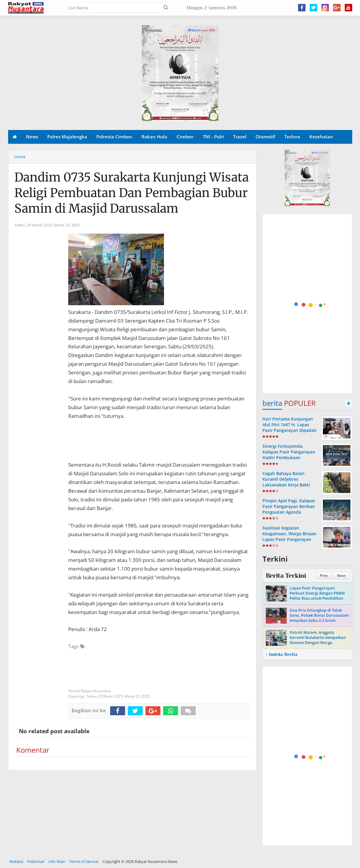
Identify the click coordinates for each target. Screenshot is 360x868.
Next (341, 576)
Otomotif (265, 137)
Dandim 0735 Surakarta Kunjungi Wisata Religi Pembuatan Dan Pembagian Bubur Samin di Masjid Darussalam (132, 193)
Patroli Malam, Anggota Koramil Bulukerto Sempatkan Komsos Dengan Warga (318, 637)
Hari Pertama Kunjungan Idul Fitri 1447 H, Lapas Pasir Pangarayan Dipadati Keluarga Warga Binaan (290, 428)
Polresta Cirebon (114, 137)
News (32, 137)
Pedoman (36, 861)
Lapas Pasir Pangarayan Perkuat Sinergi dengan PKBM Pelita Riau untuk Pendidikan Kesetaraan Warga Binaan (317, 596)
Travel (240, 137)
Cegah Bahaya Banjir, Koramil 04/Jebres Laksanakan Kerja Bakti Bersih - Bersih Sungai (286, 482)
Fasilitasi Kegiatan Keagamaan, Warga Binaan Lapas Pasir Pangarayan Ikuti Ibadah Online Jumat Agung (290, 539)
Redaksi (16, 861)
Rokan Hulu (154, 137)
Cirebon (185, 137)
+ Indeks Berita (282, 654)
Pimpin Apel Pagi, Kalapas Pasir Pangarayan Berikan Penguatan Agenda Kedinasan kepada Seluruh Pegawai (290, 512)
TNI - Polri (213, 137)
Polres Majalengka (67, 137)
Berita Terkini (286, 576)
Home (20, 157)
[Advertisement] (308, 304)
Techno (292, 137)
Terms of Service (84, 861)
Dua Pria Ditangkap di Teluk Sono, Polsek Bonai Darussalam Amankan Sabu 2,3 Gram (319, 615)
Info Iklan (57, 861)
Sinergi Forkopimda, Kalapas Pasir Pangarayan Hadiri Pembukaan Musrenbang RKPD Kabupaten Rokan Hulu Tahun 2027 (289, 461)
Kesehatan (321, 137)
